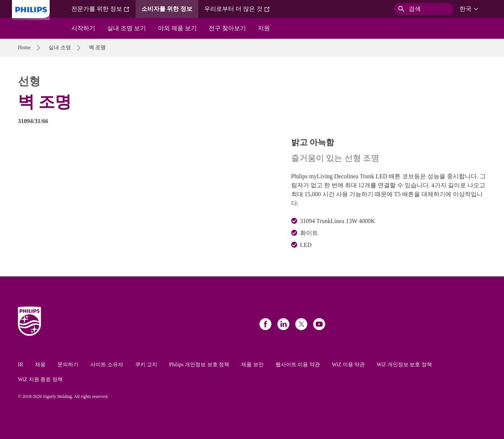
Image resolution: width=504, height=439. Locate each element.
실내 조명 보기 (127, 28)
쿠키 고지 (146, 365)
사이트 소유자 (107, 365)
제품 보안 (252, 365)
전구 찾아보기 (227, 28)
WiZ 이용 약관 (348, 365)
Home (24, 48)
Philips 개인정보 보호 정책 (199, 365)
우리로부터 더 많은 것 (237, 9)
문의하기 (68, 365)
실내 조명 (60, 48)
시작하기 (83, 28)
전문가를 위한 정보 (100, 9)
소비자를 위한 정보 (167, 9)
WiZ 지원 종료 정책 (40, 380)
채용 (40, 365)
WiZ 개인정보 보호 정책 (404, 365)
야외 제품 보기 (177, 28)
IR (21, 365)
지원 (264, 28)
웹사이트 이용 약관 (298, 365)
